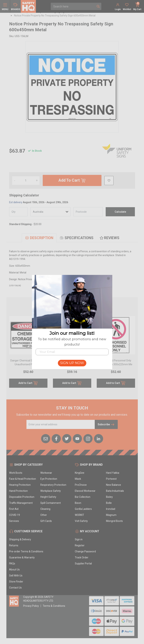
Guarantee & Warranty (22, 557)
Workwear (46, 473)
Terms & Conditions (54, 606)
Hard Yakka (113, 473)
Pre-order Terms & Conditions (26, 551)
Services (14, 521)
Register (80, 545)
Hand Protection (18, 491)
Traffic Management (21, 503)
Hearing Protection (20, 485)
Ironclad (111, 509)
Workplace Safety (51, 491)
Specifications (76, 238)
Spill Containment (51, 503)
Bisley (109, 497)
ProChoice (81, 485)
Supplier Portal (83, 563)
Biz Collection (83, 497)
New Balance (114, 485)
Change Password (85, 551)
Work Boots (16, 473)
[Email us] (46, 438)
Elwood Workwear (85, 491)
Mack (78, 479)
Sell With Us (16, 576)
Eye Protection (49, 479)
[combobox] (73, 6)
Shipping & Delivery (20, 539)
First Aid (14, 509)
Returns (14, 545)
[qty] (18, 212)
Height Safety (48, 497)
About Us (14, 570)
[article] (28, 354)
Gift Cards (46, 521)
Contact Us (15, 588)
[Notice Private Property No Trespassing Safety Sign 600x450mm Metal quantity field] (26, 181)
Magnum (111, 515)
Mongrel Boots (114, 521)
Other (44, 515)
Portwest (111, 479)
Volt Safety (81, 521)
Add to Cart (28, 383)
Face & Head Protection (23, 479)
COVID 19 (15, 515)
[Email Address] (61, 424)
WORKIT (79, 515)
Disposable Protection (22, 497)
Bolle (109, 503)
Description (39, 238)
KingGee (80, 473)
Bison (78, 503)
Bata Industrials (115, 491)
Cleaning (45, 509)
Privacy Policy (31, 606)
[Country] (50, 212)
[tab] (39, 238)
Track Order (82, 557)
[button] (109, 181)
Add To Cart (72, 181)
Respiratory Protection (53, 485)
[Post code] (88, 212)
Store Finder (16, 582)
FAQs (12, 563)
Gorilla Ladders (83, 509)
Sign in (79, 539)
